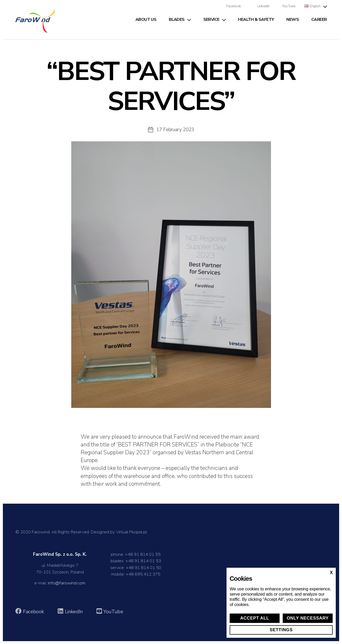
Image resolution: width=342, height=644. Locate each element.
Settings (281, 630)
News (293, 21)
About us (146, 21)
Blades (177, 21)
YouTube (289, 8)
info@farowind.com (67, 586)
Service (211, 21)
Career (319, 21)
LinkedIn (263, 8)
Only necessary (308, 618)
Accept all (254, 618)
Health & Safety (256, 21)
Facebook (234, 8)
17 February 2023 (175, 132)
